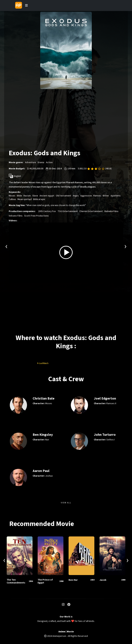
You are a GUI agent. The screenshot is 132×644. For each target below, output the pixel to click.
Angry (76, 196)
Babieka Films (111, 211)
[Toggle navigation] (26, 5)
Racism (27, 196)
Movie (70, 632)
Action (49, 162)
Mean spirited (25, 199)
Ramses (97, 196)
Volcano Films (16, 216)
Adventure (30, 162)
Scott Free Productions (36, 216)
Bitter (106, 196)
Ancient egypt (47, 196)
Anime (62, 632)
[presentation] (7, 246)
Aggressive (86, 196)
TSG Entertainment (68, 211)
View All (66, 503)
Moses (12, 196)
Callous (12, 199)
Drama (41, 162)
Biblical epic (39, 199)
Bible (19, 196)
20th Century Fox (47, 211)
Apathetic (116, 196)
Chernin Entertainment (91, 211)
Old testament (64, 196)
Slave (35, 196)
